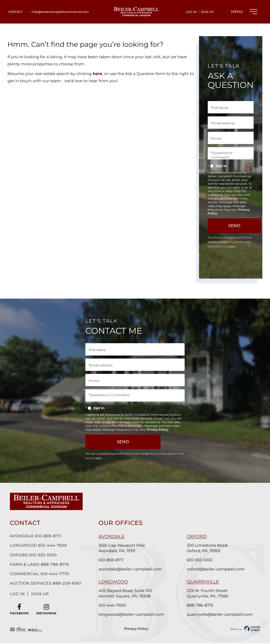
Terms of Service (218, 246)
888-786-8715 (201, 605)
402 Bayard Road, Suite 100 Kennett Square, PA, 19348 (127, 594)
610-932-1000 (200, 560)
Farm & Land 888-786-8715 (40, 565)
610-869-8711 (113, 560)
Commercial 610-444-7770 (40, 575)
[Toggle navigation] (243, 12)
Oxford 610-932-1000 (34, 555)
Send (237, 226)
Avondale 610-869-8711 (36, 536)
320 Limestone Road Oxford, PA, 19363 (208, 548)
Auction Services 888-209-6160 (47, 584)
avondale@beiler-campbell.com (132, 569)
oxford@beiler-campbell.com (217, 569)
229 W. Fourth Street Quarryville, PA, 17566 (208, 594)
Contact (16, 12)
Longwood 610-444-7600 (39, 546)
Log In (191, 12)
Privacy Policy (236, 242)
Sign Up (207, 12)
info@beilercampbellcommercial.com (59, 12)
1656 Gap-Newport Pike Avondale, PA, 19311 (124, 548)
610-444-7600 (114, 605)
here (98, 74)
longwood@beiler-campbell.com (133, 615)
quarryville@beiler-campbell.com (221, 615)
